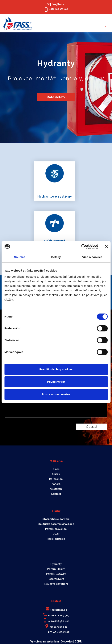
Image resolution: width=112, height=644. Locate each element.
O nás (56, 469)
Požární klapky (56, 569)
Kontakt (56, 494)
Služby (56, 474)
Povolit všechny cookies (56, 369)
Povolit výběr (56, 382)
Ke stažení (56, 489)
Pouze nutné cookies (56, 394)
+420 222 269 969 (59, 615)
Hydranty (56, 564)
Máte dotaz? (56, 97)
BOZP (56, 534)
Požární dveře (56, 579)
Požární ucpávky (56, 574)
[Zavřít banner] (106, 246)
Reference (56, 479)
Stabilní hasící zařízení (56, 519)
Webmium (53, 642)
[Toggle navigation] (106, 24)
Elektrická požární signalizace (56, 524)
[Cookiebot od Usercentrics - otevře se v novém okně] (81, 247)
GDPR (78, 642)
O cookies (67, 642)
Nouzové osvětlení (56, 584)
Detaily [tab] (56, 257)
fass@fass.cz (59, 610)
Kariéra (56, 484)
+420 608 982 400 (59, 621)
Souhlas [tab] (20, 257)
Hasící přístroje (56, 539)
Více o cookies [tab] (92, 257)
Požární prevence (56, 529)
